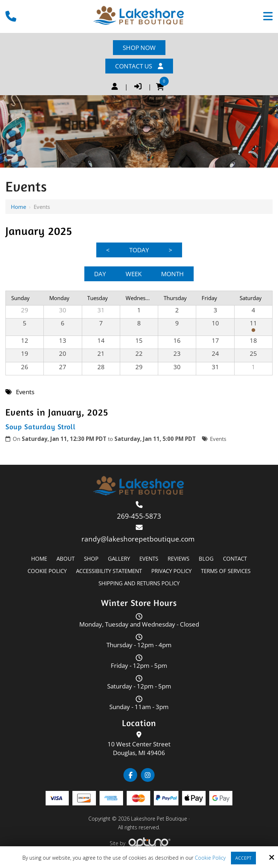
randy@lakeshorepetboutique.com (139, 539)
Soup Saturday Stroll (41, 427)
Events (218, 439)
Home (18, 207)
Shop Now (139, 48)
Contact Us (139, 66)
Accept (243, 858)
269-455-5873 (139, 516)
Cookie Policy (210, 858)
